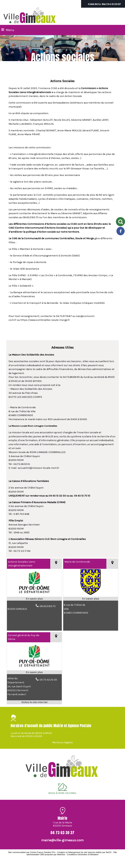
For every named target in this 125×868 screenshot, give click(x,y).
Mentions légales (62, 742)
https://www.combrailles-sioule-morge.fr (45, 320)
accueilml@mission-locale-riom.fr (39, 468)
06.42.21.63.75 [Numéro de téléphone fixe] (48, 606)
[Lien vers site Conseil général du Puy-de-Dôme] (34, 668)
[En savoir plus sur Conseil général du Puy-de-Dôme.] (34, 672)
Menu (10, 30)
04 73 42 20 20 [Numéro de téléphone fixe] (48, 680)
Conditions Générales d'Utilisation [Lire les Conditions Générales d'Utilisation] (83, 854)
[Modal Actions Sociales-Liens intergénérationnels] (34, 595)
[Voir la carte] (56, 564)
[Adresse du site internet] (34, 702)
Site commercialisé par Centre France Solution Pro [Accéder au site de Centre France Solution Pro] (32, 852)
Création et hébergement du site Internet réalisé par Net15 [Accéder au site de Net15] (84, 852)
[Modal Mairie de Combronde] (91, 595)
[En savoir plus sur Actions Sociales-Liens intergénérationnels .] (34, 599)
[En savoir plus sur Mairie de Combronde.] (91, 599)
